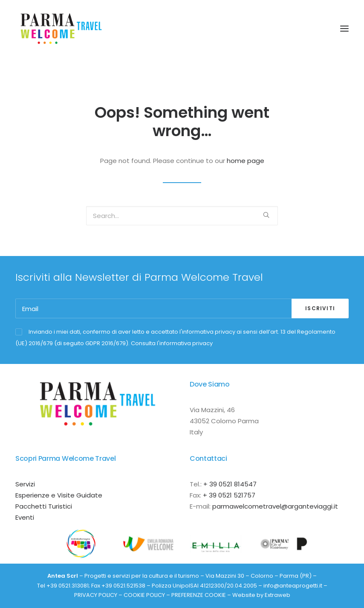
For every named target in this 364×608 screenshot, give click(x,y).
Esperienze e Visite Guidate (59, 495)
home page (246, 161)
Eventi (25, 517)
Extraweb (277, 595)
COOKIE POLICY (144, 595)
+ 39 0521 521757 (229, 495)
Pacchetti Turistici (44, 506)
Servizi (25, 484)
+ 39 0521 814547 (230, 484)
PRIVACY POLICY (96, 595)
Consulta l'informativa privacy (172, 343)
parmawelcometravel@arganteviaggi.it (275, 506)
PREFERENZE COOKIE (199, 595)
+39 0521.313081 (68, 586)
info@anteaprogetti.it (293, 586)
